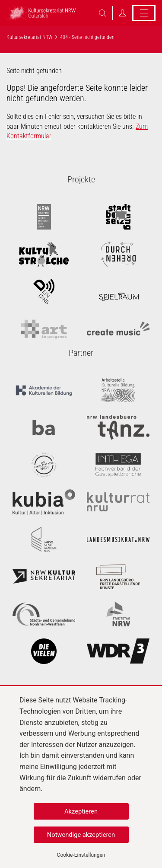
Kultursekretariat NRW (29, 37)
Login (122, 13)
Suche (102, 13)
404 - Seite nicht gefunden (87, 37)
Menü (144, 13)
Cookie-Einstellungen (81, 855)
